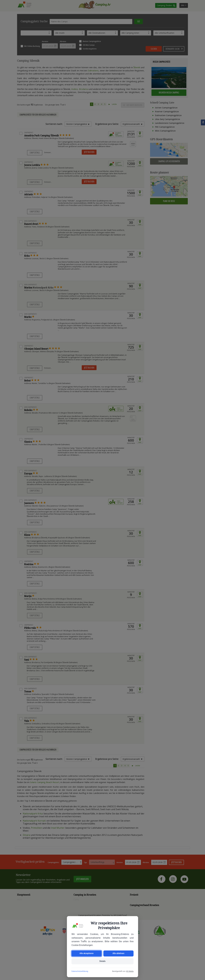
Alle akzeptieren (87, 953)
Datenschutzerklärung (80, 971)
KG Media (130, 971)
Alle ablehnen (119, 953)
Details (102, 961)
